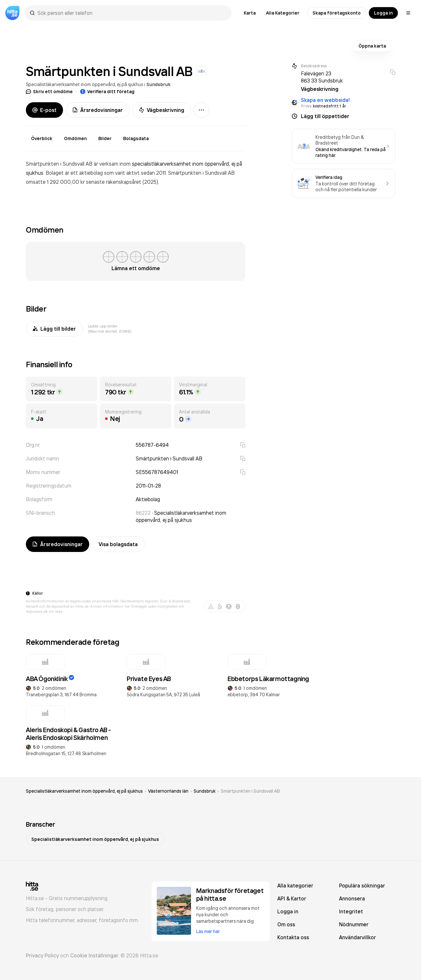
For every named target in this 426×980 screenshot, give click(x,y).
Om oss (286, 924)
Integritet (351, 911)
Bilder (105, 138)
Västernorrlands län (168, 791)
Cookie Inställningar (94, 955)
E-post (44, 110)
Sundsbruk (159, 84)
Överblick (42, 138)
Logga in (383, 13)
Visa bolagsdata (118, 544)
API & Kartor (292, 898)
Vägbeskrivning (162, 110)
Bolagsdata (136, 138)
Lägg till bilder (54, 329)
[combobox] (131, 13)
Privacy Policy (42, 955)
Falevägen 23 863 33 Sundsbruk (322, 77)
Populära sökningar (362, 886)
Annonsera (352, 898)
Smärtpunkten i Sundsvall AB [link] (250, 791)
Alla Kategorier (283, 13)
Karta (250, 13)
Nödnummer (354, 924)
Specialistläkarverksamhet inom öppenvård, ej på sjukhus (84, 84)
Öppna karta (372, 46)
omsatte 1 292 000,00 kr (56, 182)
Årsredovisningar (98, 110)
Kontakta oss (293, 937)
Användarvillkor (357, 937)
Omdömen (75, 138)
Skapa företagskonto (337, 13)
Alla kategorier (295, 886)
